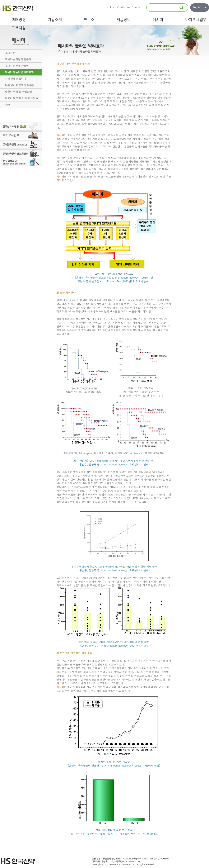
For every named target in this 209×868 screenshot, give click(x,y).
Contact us (124, 7)
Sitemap (137, 7)
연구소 (89, 20)
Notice (110, 7)
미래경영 (19, 20)
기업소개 (55, 20)
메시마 (158, 20)
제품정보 (124, 20)
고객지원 (19, 28)
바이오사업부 (196, 20)
